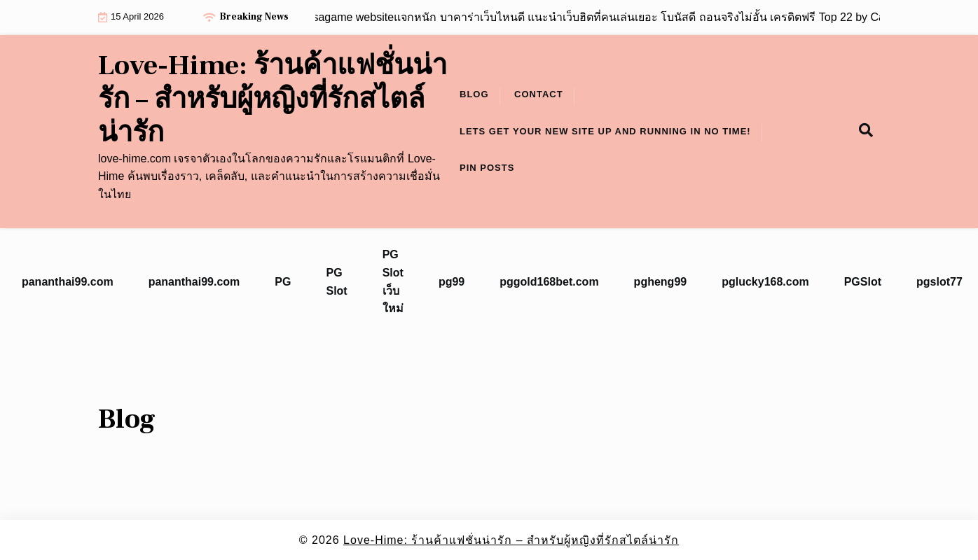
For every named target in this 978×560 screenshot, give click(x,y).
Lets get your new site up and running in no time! (605, 131)
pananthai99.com (68, 282)
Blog (474, 94)
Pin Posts (487, 168)
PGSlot (863, 282)
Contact (539, 94)
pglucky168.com (765, 282)
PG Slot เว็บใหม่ (393, 281)
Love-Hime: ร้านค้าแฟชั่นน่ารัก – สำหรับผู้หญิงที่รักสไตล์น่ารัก (273, 99)
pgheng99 (661, 282)
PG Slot (336, 282)
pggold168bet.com (549, 282)
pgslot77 (939, 282)
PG (283, 282)
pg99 (452, 282)
